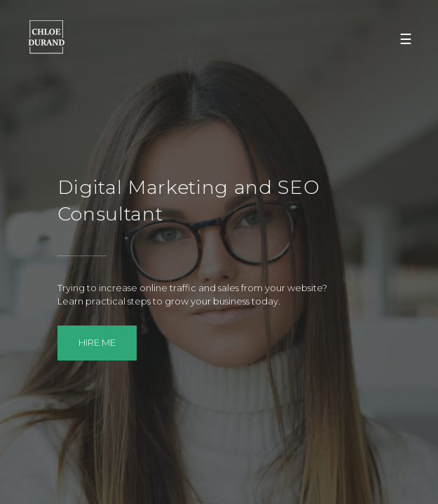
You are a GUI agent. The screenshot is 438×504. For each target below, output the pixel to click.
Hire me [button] (97, 342)
